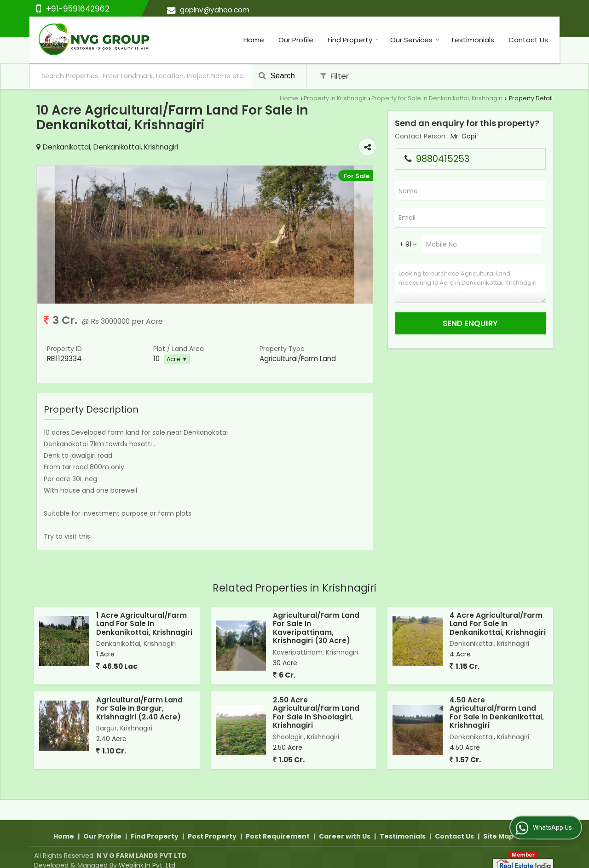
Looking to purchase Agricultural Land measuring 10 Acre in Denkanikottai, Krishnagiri (470, 283)
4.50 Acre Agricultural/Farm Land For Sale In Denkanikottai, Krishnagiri (497, 713)
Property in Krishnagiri (336, 98)
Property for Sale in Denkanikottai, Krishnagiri (437, 98)
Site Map (498, 826)
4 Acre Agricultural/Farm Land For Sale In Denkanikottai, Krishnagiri (498, 624)
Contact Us (528, 40)
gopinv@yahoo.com (215, 10)
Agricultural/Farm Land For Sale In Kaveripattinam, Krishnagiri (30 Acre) (316, 628)
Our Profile (296, 40)
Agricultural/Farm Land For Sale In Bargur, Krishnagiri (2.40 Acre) (139, 708)
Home (254, 40)
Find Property (353, 40)
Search (277, 76)
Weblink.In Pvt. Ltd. (148, 855)
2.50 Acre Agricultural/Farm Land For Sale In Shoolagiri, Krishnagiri (316, 713)
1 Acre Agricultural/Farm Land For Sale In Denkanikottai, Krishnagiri (144, 624)
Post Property (212, 826)
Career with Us (345, 826)
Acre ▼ (177, 359)
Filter (335, 76)
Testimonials (472, 40)
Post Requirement (278, 826)
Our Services (415, 40)
